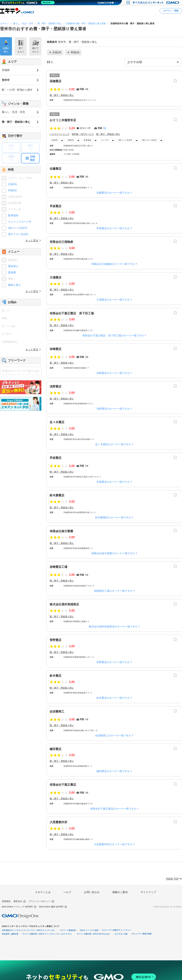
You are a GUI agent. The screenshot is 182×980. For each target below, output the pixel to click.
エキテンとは (43, 892)
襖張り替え (15, 285)
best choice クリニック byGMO (19, 907)
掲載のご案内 (120, 892)
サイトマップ (148, 892)
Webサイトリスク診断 (89, 930)
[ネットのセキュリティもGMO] (28, 3)
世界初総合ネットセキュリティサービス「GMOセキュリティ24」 (29, 930)
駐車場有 (88, 140)
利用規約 (6, 901)
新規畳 (12, 272)
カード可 (105, 140)
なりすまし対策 (121, 934)
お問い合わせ (92, 892)
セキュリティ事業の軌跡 (141, 934)
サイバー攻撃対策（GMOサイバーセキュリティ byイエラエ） (48, 934)
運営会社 (20, 901)
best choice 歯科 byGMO (53, 907)
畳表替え (13, 266)
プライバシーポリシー (41, 901)
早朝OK (71, 140)
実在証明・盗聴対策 (10, 934)
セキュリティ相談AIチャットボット (117, 930)
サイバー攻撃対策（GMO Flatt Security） (94, 934)
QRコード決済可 (125, 140)
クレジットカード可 (20, 222)
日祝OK (54, 140)
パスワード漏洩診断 (68, 930)
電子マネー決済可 (149, 140)
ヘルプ (67, 892)
